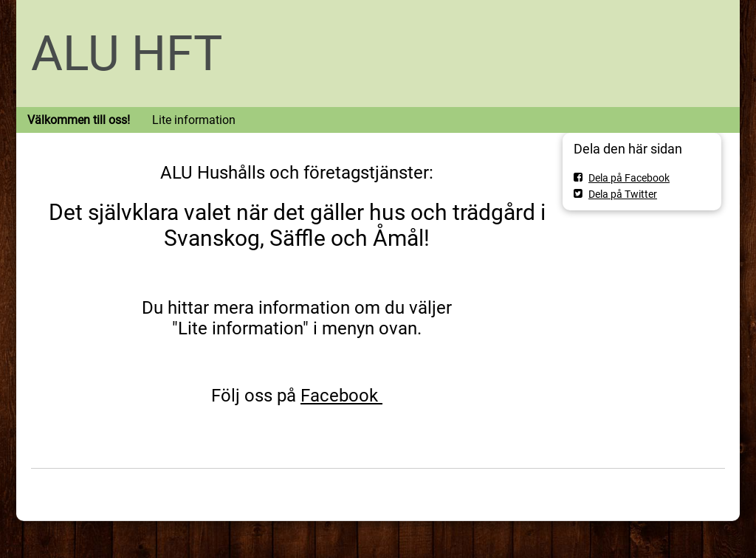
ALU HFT (127, 54)
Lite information (194, 120)
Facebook (341, 396)
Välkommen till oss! (79, 120)
